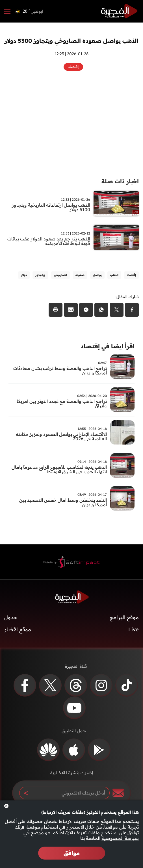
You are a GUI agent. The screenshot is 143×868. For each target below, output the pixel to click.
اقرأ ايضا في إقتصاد (108, 346)
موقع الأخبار (18, 629)
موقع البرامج (124, 617)
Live (134, 629)
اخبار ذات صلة (120, 181)
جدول (11, 617)
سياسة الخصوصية (120, 838)
